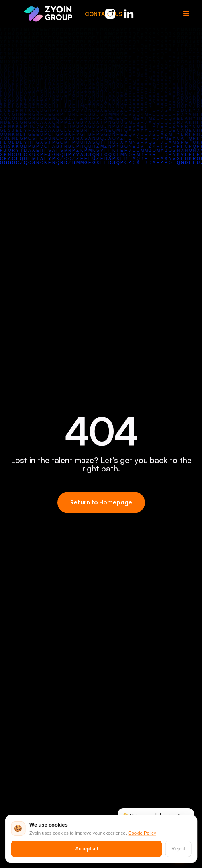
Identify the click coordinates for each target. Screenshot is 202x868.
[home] (48, 13)
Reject (178, 849)
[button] (186, 14)
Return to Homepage (101, 502)
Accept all (87, 849)
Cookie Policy (142, 833)
